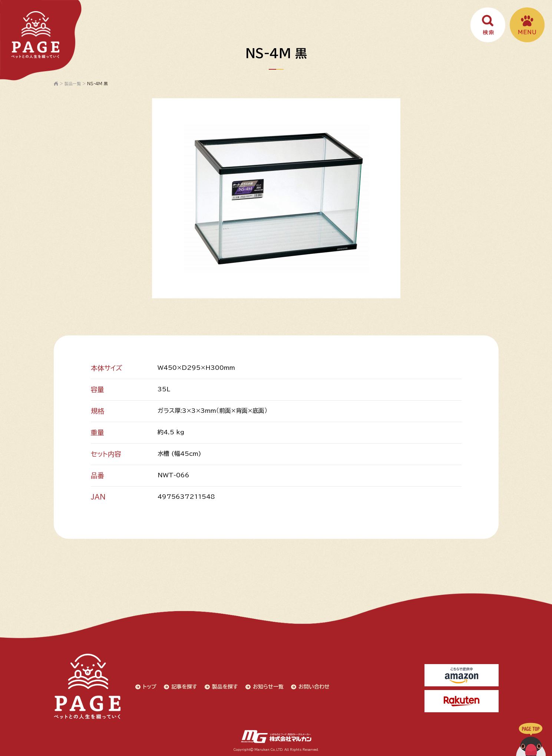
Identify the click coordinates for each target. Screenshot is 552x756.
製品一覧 (73, 84)
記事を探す (184, 687)
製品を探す (225, 687)
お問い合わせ (314, 687)
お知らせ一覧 (268, 687)
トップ (150, 687)
